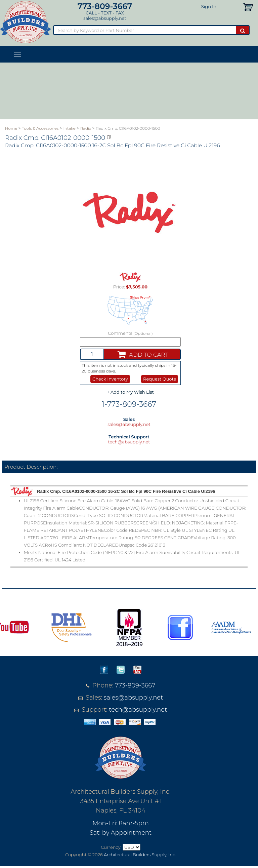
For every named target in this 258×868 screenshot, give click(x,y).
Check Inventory (110, 379)
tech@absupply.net (129, 442)
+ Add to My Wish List (130, 392)
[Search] (144, 30)
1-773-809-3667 (129, 404)
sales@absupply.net (105, 18)
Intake (70, 128)
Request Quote (160, 379)
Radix (86, 128)
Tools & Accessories (40, 128)
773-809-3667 (105, 6)
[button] (248, 6)
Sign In (209, 6)
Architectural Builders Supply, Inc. (140, 855)
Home (11, 128)
